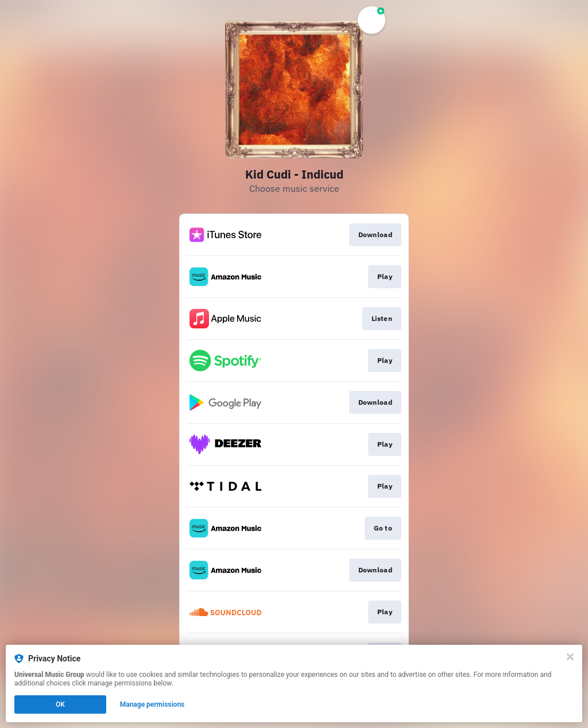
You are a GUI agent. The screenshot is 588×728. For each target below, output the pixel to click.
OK (60, 704)
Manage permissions (152, 704)
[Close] (570, 657)
